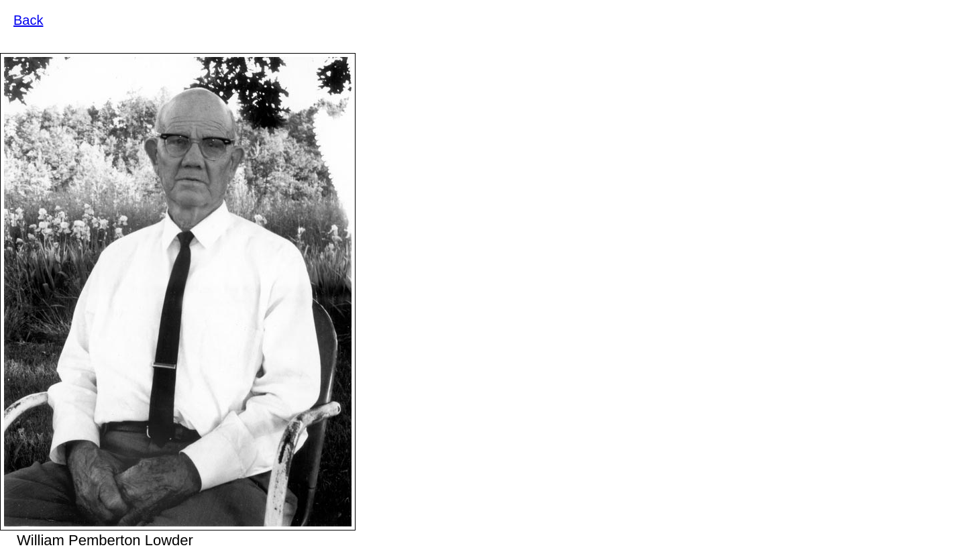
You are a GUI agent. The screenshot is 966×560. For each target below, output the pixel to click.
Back (28, 20)
